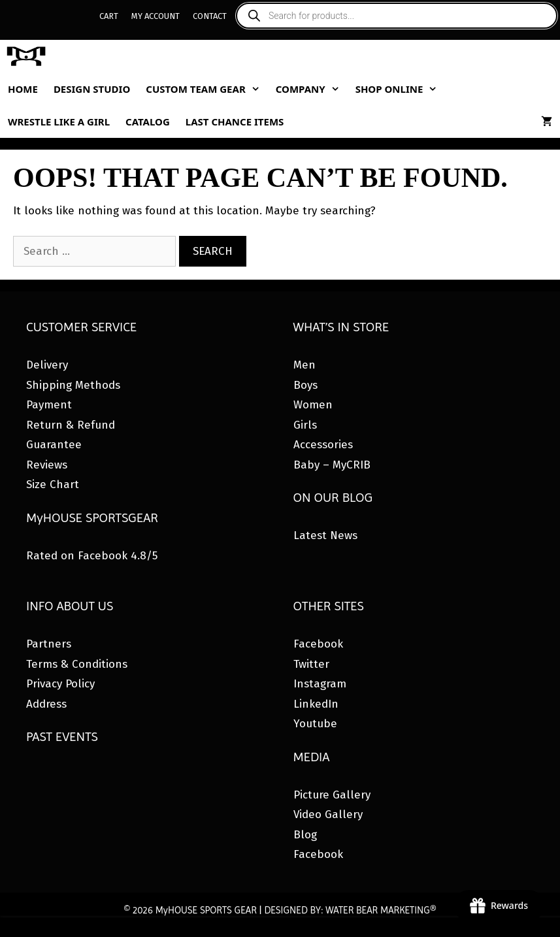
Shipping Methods (73, 385)
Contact (210, 16)
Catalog (148, 122)
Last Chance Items (235, 122)
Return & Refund (71, 425)
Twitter (311, 664)
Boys (305, 385)
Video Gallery (328, 814)
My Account (156, 16)
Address (46, 704)
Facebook (318, 644)
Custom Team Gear (206, 89)
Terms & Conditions (77, 664)
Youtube (315, 724)
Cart (109, 16)
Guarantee (54, 445)
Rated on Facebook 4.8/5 (92, 556)
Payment (49, 405)
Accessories (323, 445)
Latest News (325, 535)
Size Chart (53, 485)
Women (313, 405)
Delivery (47, 365)
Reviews (47, 465)
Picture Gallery (332, 795)
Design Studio (92, 89)
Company (312, 89)
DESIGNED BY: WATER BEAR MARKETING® (350, 910)
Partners (49, 644)
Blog (305, 835)
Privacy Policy (60, 684)
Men (305, 365)
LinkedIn (316, 704)
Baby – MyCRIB (332, 465)
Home (23, 89)
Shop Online (401, 89)
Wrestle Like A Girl (59, 122)
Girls (305, 425)
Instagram (320, 684)
